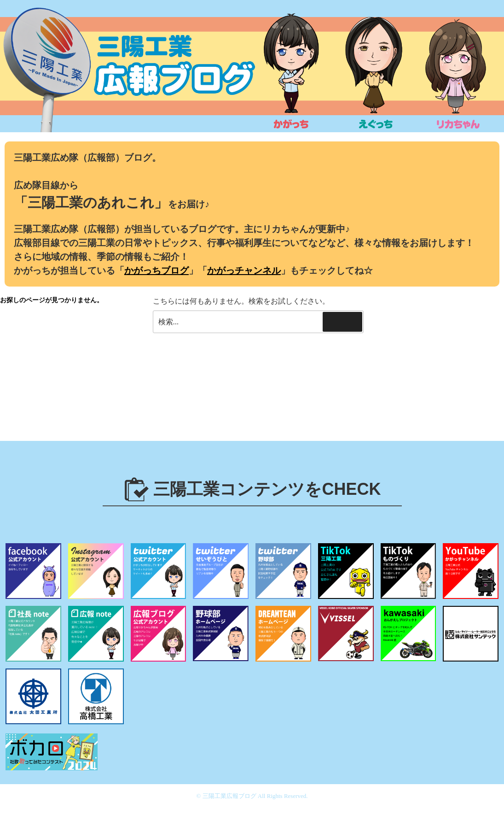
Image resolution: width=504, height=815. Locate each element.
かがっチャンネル (244, 270)
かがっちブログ (156, 270)
